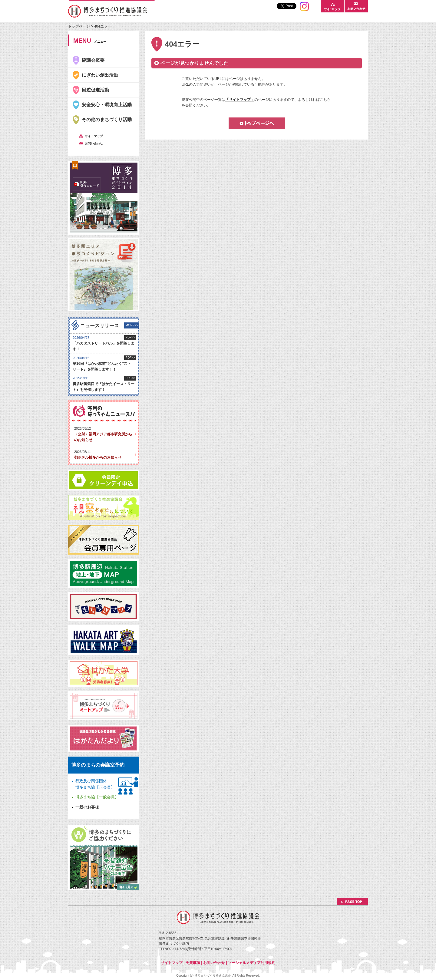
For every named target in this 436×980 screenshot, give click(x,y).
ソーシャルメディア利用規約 (252, 963)
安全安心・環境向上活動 (107, 105)
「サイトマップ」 (240, 100)
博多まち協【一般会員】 (97, 797)
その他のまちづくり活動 (107, 119)
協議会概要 (93, 60)
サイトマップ (172, 963)
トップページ (79, 26)
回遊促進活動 (95, 90)
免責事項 (193, 963)
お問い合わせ (214, 963)
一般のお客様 (87, 807)
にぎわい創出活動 (100, 75)
